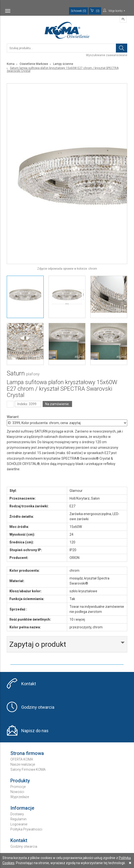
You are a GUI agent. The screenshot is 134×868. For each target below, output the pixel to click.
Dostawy (17, 814)
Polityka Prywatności (26, 829)
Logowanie (19, 824)
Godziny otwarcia (38, 707)
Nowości (17, 792)
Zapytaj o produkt (38, 644)
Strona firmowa (27, 753)
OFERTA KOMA (22, 759)
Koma (11, 64)
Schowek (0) (78, 11)
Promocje (18, 787)
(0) (95, 11)
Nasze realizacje (23, 764)
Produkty (20, 781)
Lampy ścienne (63, 64)
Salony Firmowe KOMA (28, 769)
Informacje (22, 808)
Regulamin (18, 819)
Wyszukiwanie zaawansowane (107, 55)
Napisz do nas (35, 731)
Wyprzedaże (20, 797)
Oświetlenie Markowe (34, 64)
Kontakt (29, 684)
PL (123, 19)
